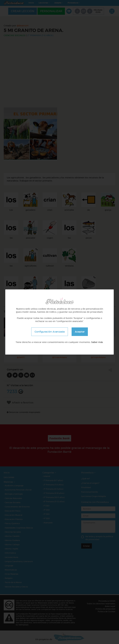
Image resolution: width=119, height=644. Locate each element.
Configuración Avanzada (50, 332)
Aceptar (80, 332)
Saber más (97, 342)
